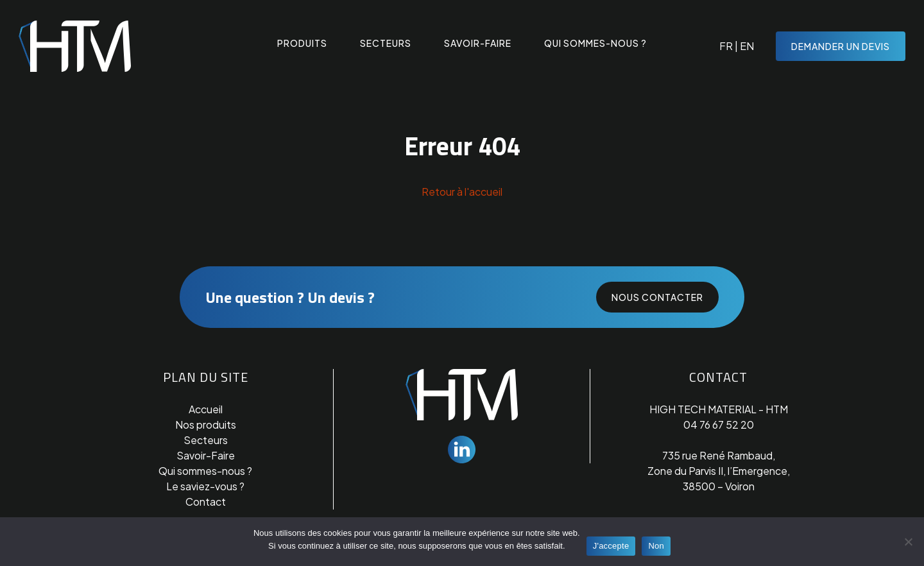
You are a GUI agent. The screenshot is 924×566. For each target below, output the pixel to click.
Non (656, 546)
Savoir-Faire (206, 455)
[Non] (908, 542)
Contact (206, 502)
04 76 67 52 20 (719, 424)
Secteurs (386, 44)
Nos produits (206, 424)
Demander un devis (841, 46)
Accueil (206, 409)
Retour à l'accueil (462, 192)
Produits (302, 44)
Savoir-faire (478, 44)
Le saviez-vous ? (205, 486)
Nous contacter (657, 297)
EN (747, 46)
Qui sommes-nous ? (595, 44)
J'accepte (611, 546)
